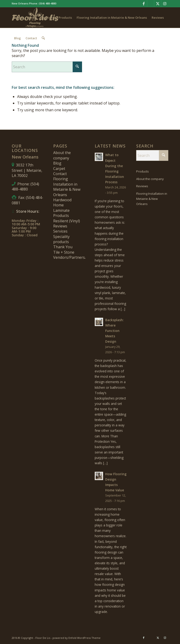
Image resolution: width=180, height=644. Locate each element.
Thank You (63, 247)
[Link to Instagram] (165, 4)
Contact (60, 174)
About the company (62, 155)
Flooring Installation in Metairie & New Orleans (67, 187)
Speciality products (61, 239)
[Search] (43, 38)
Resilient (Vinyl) (67, 221)
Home (58, 205)
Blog (57, 163)
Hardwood (62, 200)
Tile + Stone (64, 252)
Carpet (59, 169)
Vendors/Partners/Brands (76, 257)
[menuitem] (19, 18)
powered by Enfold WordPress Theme (77, 638)
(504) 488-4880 (47, 3)
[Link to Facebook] (144, 4)
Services (60, 231)
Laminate (61, 210)
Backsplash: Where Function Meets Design (114, 331)
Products (61, 216)
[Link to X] (158, 4)
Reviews (60, 226)
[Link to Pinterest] (151, 4)
